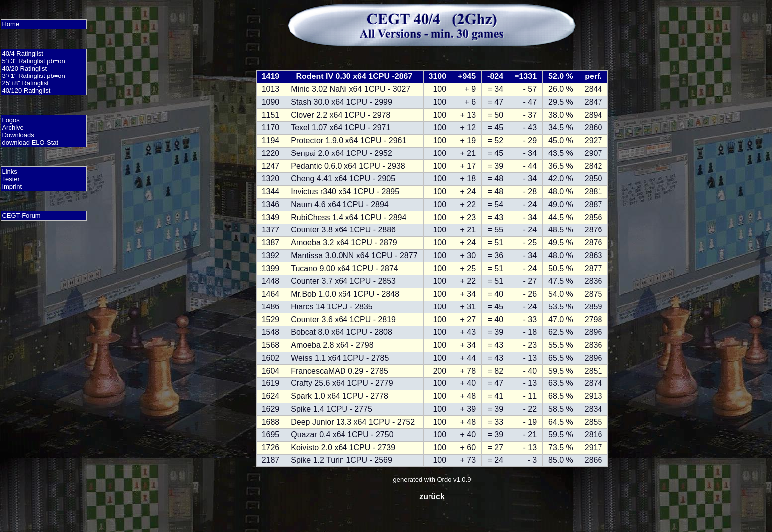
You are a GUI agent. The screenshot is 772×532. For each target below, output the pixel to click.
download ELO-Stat (30, 142)
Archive (13, 127)
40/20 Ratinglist (24, 68)
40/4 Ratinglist (22, 53)
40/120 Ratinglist (26, 91)
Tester (11, 179)
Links (9, 172)
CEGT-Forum (21, 215)
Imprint (12, 187)
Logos (11, 120)
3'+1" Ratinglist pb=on (33, 76)
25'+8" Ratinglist (25, 83)
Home (11, 24)
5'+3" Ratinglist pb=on (33, 61)
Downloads (18, 135)
